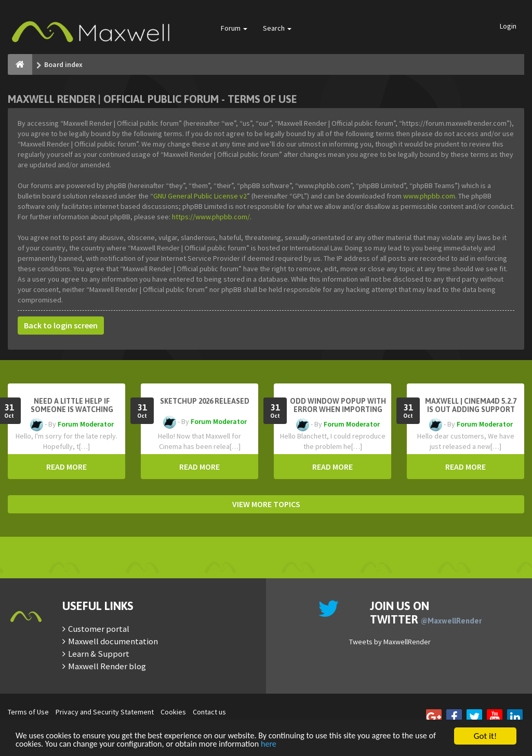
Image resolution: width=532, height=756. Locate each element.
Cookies (173, 712)
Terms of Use (28, 712)
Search (277, 28)
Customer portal (99, 629)
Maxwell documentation (113, 641)
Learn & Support (99, 654)
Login (508, 26)
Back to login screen (61, 325)
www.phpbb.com (429, 196)
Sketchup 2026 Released (205, 401)
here (306, 744)
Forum (234, 28)
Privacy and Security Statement (105, 712)
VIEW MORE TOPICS (266, 504)
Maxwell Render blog (107, 666)
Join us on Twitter (426, 613)
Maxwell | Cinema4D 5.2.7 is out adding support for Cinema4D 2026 (471, 409)
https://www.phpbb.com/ (211, 217)
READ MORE (66, 467)
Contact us (209, 712)
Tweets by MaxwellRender (390, 642)
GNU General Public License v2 (200, 196)
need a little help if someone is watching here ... (72, 409)
